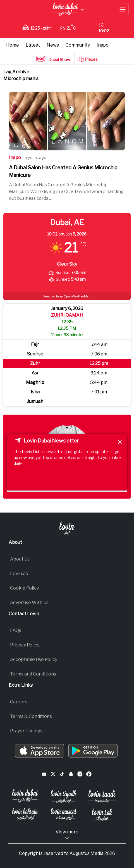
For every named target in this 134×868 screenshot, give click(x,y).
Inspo (103, 45)
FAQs (16, 630)
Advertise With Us (29, 603)
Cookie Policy (24, 588)
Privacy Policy (25, 645)
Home (13, 45)
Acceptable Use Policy (34, 659)
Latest (33, 45)
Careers (19, 702)
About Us (20, 559)
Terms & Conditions (31, 716)
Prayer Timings (26, 731)
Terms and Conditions (33, 674)
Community (78, 45)
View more (67, 835)
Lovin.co (19, 574)
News (53, 45)
